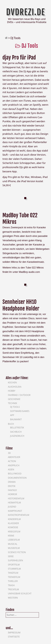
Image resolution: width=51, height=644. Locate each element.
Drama (12, 482)
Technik (12, 403)
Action (12, 461)
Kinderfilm (14, 519)
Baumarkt (16, 419)
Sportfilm (14, 565)
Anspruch (14, 465)
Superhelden (15, 560)
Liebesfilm (14, 540)
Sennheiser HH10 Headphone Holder (21, 305)
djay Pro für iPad (19, 58)
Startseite (14, 637)
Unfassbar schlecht (20, 593)
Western (13, 598)
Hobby (12, 391)
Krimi (11, 536)
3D (9, 453)
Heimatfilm (14, 503)
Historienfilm (16, 498)
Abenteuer (14, 457)
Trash (11, 585)
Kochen (12, 383)
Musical (13, 544)
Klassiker (13, 523)
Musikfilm (14, 548)
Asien (11, 469)
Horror (12, 494)
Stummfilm (14, 569)
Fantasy (12, 490)
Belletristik (17, 428)
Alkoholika (15, 387)
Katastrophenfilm (18, 515)
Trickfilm (13, 589)
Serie (11, 556)
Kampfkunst (15, 511)
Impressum (14, 633)
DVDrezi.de (26, 12)
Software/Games (20, 411)
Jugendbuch (17, 436)
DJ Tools (15, 407)
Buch (11, 424)
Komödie (13, 527)
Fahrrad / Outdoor (19, 395)
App (12, 415)
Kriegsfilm (14, 532)
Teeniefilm (14, 577)
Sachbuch (16, 432)
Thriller (13, 581)
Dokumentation (17, 478)
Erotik (12, 486)
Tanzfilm (13, 573)
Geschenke (14, 399)
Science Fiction (17, 552)
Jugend (12, 507)
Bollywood (15, 474)
